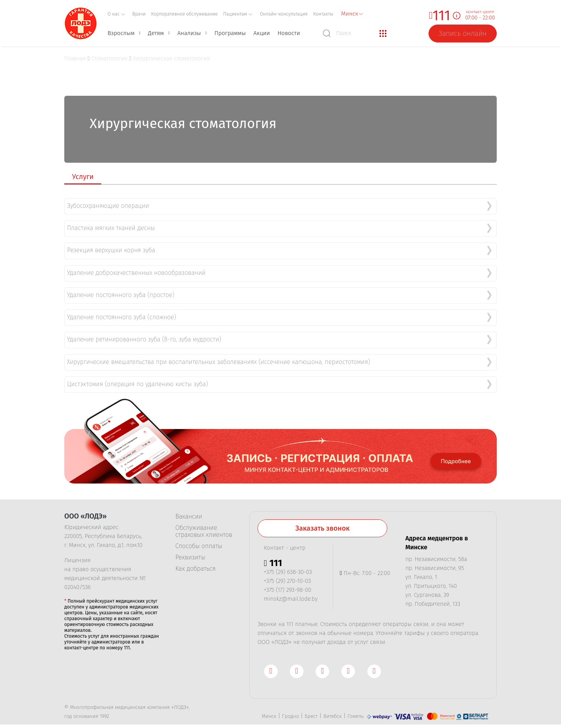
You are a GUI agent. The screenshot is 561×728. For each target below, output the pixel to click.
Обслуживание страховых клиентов (204, 526)
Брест (311, 711)
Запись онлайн (463, 33)
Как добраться (195, 563)
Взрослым (121, 33)
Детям (156, 33)
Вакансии (189, 511)
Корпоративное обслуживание (184, 14)
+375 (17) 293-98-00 (288, 584)
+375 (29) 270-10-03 (287, 575)
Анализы (189, 33)
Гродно (290, 711)
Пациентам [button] (238, 14)
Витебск (333, 711)
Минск (269, 711)
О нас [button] (116, 14)
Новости (289, 33)
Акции (261, 33)
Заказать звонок (322, 523)
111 (441, 16)
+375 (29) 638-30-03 (288, 566)
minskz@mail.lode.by (291, 593)
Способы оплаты (199, 541)
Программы (230, 33)
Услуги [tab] (83, 177)
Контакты (323, 14)
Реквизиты (190, 552)
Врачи (139, 14)
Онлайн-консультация (284, 14)
